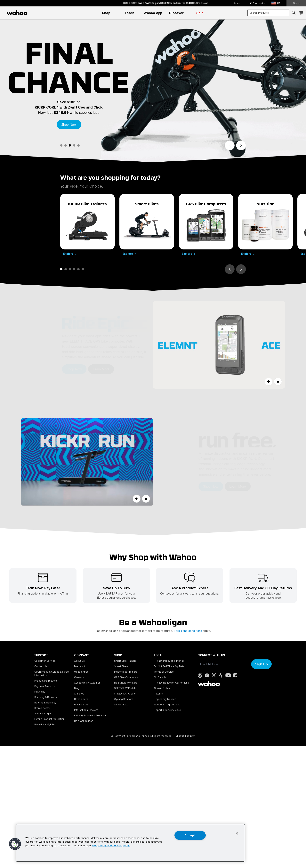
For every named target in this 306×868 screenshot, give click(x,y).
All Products (121, 705)
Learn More (80, 369)
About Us (79, 661)
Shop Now (69, 125)
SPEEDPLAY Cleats (125, 694)
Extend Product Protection (49, 719)
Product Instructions (46, 681)
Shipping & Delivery (46, 697)
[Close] (237, 833)
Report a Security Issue (167, 710)
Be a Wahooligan (84, 721)
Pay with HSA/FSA (44, 724)
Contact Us (41, 666)
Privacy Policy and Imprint (169, 661)
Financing (40, 692)
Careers (79, 677)
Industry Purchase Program (90, 715)
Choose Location (185, 736)
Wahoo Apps (81, 672)
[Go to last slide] (230, 269)
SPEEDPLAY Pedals (125, 688)
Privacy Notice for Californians (171, 683)
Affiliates (79, 694)
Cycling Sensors (124, 699)
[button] (277, 3)
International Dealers (86, 710)
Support (238, 3)
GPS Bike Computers (126, 677)
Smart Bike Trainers (125, 661)
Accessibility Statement (88, 683)
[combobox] (268, 13)
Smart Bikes (121, 666)
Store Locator (259, 3)
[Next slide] (241, 145)
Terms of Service (164, 672)
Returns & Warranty (45, 703)
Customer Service (45, 661)
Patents (158, 694)
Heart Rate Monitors (126, 683)
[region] (130, 843)
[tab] (61, 145)
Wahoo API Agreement (167, 705)
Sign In (296, 3)
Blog (77, 688)
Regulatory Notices (165, 699)
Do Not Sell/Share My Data (169, 666)
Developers (81, 699)
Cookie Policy (162, 688)
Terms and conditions (188, 631)
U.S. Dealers (81, 705)
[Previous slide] (230, 145)
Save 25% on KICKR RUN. (117, 3)
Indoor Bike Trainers (126, 672)
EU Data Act (161, 677)
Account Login (43, 714)
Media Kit (80, 666)
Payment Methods (45, 686)
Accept (190, 835)
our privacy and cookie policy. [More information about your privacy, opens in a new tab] (111, 846)
